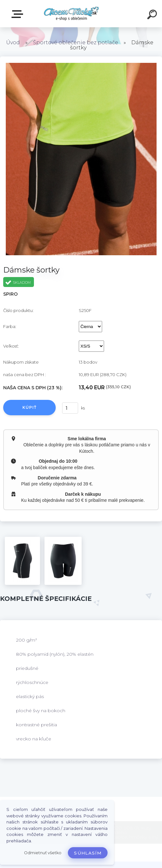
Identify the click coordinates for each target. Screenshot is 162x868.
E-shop (19, 14)
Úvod (13, 42)
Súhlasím (88, 853)
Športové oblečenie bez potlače (76, 42)
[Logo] (72, 14)
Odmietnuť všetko (43, 853)
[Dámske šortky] (22, 561)
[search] (153, 15)
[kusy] (70, 408)
